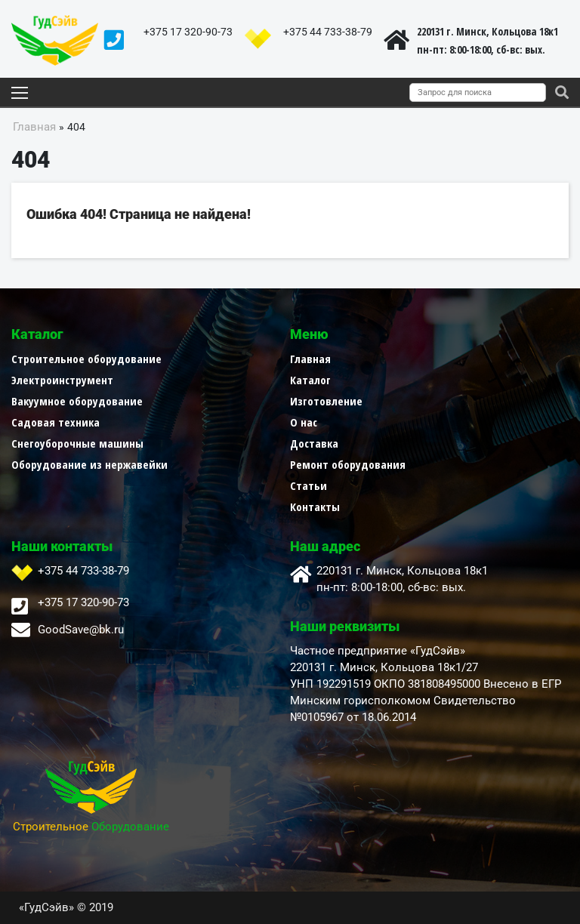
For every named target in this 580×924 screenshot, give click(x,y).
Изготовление (326, 401)
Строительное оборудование (86, 359)
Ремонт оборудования (348, 464)
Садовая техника (56, 422)
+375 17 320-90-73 (188, 32)
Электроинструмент (62, 380)
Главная (310, 359)
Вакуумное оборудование (77, 401)
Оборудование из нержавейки (89, 464)
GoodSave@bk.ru (81, 630)
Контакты (315, 507)
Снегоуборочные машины (77, 443)
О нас (304, 422)
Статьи (309, 485)
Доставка (314, 443)
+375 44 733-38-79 (328, 32)
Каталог (310, 380)
